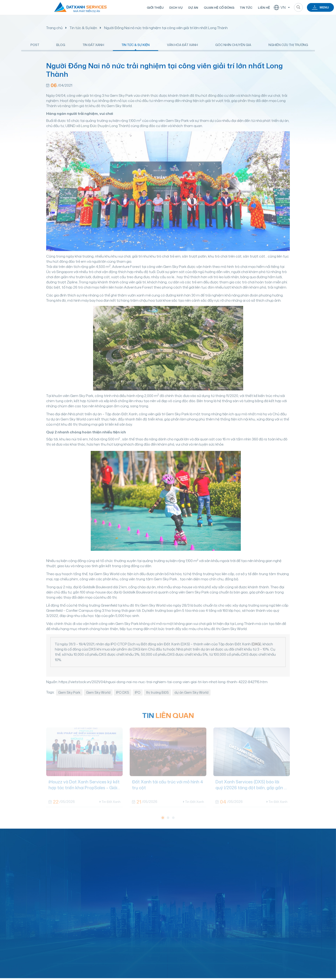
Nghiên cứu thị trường (288, 49)
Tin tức (245, 8)
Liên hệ (263, 8)
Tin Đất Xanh (93, 49)
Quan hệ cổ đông (219, 8)
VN (279, 8)
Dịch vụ (176, 8)
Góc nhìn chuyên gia (233, 49)
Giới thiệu (155, 8)
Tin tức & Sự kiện (83, 28)
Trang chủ (54, 28)
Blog (61, 49)
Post (35, 49)
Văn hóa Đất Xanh (182, 49)
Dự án (193, 8)
